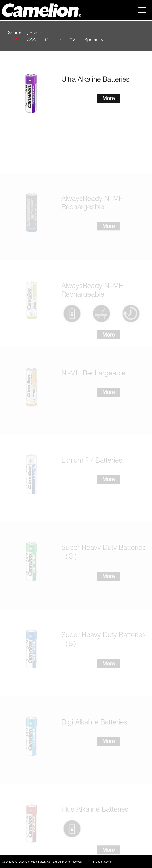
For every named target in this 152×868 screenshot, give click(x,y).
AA (15, 42)
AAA (31, 42)
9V (73, 42)
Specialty (94, 42)
